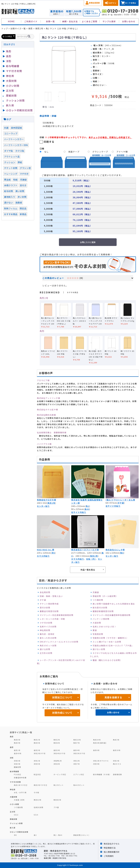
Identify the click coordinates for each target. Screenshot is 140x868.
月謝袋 (96, 592)
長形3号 (57, 750)
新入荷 (10, 105)
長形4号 (76, 750)
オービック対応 (60, 774)
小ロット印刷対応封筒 (19, 110)
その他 (36, 792)
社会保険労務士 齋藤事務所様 (52, 432)
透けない (9, 203)
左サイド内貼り (113, 506)
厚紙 (20, 162)
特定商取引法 (110, 848)
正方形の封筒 (46, 653)
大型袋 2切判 (19, 800)
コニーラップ (11, 133)
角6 (122, 553)
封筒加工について (62, 697)
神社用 (10, 76)
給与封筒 (9, 191)
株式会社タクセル (112, 844)
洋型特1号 (58, 761)
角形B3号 (57, 800)
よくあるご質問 (90, 21)
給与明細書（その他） (102, 774)
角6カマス (117, 764)
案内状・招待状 (47, 634)
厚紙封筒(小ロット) (81, 835)
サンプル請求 (109, 21)
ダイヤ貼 (8, 151)
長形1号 (17, 750)
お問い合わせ (129, 21)
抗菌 (6, 128)
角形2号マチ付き (40, 785)
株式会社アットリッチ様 (48, 398)
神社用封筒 (45, 630)
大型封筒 (97, 623)
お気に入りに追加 (88, 242)
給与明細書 (13, 66)
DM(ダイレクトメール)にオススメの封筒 (59, 642)
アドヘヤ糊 (122, 152)
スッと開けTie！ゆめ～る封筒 (107, 642)
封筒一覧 (50, 21)
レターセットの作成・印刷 (52, 619)
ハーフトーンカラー (14, 139)
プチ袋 (56, 807)
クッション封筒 (15, 100)
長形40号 (18, 753)
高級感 (19, 203)
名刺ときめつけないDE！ (105, 627)
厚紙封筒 (11, 95)
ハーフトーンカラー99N (16, 145)
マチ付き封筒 (46, 623)
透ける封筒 (45, 649)
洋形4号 (17, 764)
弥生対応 (37, 774)
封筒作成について (62, 713)
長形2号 (37, 750)
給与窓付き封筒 (100, 608)
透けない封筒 (99, 649)
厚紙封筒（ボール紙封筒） (105, 596)
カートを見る (130, 3)
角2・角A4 (58, 835)
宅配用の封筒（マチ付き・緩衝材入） (110, 638)
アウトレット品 (12, 157)
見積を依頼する (113, 697)
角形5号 (37, 743)
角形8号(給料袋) (100, 743)
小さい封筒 (13, 86)
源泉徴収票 (117, 774)
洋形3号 (116, 761)
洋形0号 (17, 761)
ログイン (113, 3)
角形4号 (17, 743)
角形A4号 (97, 740)
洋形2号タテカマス (101, 761)
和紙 (15, 180)
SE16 (36, 815)
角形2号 (44, 298)
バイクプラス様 (44, 444)
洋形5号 (37, 764)
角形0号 (17, 740)
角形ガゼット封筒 (48, 646)
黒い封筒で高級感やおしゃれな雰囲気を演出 (114, 604)
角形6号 (57, 743)
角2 (88, 506)
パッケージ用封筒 (101, 619)
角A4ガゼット (79, 785)
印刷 (42, 137)
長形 (9, 56)
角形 (42, 331)
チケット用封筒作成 (49, 604)
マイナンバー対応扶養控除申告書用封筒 (111, 615)
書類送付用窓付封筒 (49, 611)
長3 (35, 835)
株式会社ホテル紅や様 (47, 410)
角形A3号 (37, 800)
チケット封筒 (11, 168)
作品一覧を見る (88, 570)
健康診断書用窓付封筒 (103, 611)
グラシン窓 (25, 168)
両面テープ (74, 152)
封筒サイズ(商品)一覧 (21, 732)
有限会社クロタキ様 (46, 500)
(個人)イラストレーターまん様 (120, 500)
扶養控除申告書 (20, 778)
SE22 (16, 815)
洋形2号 (76, 761)
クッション (10, 162)
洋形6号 (57, 764)
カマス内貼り (43, 556)
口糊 (42, 148)
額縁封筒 (18, 767)
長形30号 (117, 750)
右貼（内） (91, 559)
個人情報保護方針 (112, 852)
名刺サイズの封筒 (48, 627)
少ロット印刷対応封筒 (19, 832)
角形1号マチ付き (21, 785)
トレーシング (11, 174)
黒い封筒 (20, 191)
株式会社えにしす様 (115, 550)
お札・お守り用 (20, 792)
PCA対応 (18, 774)
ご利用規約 (109, 856)
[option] (64, 65)
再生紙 (7, 180)
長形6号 (96, 750)
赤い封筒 (22, 197)
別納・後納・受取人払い (51, 596)
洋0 (53, 553)
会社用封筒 (45, 592)
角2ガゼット (59, 785)
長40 (87, 509)
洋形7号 (76, 764)
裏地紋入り (10, 197)
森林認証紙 (16, 128)
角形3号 (116, 740)
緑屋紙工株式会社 (59, 858)
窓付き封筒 (45, 608)
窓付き (23, 185)
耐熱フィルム (11, 208)
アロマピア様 (43, 380)
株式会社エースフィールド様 (85, 550)
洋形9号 (96, 764)
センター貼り (43, 506)
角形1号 (37, 740)
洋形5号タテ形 (79, 753)
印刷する (49, 142)
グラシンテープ (100, 152)
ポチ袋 (121, 503)
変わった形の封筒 (48, 638)
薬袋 (95, 630)
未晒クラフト (11, 185)
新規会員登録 (94, 3)
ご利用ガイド (31, 21)
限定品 (23, 208)
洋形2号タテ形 (40, 753)
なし (47, 152)
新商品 (23, 214)
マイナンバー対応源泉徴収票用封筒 (56, 615)
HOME (11, 21)
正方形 (10, 91)
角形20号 (77, 740)
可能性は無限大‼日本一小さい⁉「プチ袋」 (113, 646)
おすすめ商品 (11, 214)
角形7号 (76, 743)
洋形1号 (37, 761)
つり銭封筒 (98, 600)
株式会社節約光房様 (46, 415)
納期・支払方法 (70, 21)
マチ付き (24, 174)
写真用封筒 (98, 634)
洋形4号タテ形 (59, 753)
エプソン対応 (79, 774)
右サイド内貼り (79, 512)
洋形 (9, 61)
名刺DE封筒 (38, 807)
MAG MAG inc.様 (46, 550)
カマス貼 (20, 151)
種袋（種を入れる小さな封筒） (107, 660)
